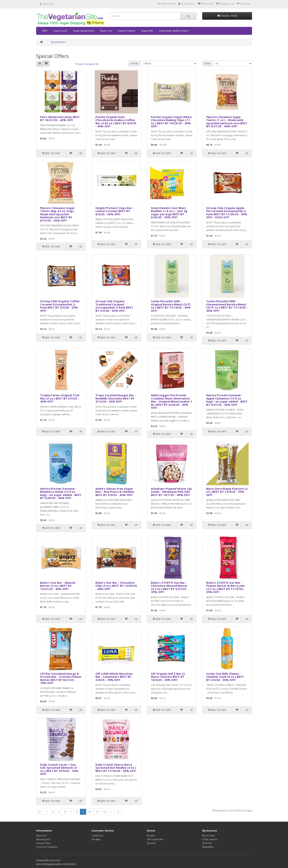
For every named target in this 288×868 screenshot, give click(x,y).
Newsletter (208, 847)
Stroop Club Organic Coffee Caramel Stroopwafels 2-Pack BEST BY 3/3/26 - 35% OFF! (60, 306)
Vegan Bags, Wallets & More (174, 31)
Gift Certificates (155, 839)
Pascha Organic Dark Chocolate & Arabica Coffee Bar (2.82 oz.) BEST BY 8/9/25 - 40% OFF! (116, 122)
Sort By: (135, 63)
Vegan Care (106, 31)
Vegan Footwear (126, 31)
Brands (151, 836)
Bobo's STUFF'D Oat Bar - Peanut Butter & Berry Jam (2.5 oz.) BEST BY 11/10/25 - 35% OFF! (226, 587)
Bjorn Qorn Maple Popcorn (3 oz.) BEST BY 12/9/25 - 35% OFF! (227, 492)
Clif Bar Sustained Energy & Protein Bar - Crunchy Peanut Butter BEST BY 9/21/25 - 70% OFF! (61, 678)
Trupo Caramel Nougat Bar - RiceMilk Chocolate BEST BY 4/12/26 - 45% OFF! (116, 398)
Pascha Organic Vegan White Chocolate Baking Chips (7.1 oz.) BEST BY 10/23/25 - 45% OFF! (171, 122)
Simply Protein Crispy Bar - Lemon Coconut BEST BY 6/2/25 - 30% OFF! (115, 211)
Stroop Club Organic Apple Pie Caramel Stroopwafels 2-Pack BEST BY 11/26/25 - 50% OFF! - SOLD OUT (227, 213)
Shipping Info (43, 839)
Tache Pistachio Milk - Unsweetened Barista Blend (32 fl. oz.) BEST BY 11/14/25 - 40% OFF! (227, 306)
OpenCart (55, 860)
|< (40, 812)
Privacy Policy (43, 843)
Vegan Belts (147, 31)
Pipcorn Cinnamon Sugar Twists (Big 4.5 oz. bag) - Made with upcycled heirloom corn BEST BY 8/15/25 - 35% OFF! (58, 214)
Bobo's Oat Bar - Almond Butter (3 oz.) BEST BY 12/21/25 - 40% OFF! (58, 586)
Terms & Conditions (47, 847)
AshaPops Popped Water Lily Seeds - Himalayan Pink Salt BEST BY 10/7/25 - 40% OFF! (171, 492)
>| (118, 812)
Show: (207, 63)
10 (90, 812)
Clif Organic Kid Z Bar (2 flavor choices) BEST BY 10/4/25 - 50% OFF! (168, 677)
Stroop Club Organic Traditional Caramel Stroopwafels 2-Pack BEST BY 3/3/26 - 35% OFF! (114, 306)
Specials (151, 843)
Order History (210, 839)
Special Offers (58, 42)
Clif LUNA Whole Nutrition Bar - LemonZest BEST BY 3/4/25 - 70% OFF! (114, 677)
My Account (208, 836)
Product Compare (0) (87, 64)
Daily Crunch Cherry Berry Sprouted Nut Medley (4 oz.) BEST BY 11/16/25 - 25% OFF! (116, 768)
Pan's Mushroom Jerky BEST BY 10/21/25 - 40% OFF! (60, 119)
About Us (41, 836)
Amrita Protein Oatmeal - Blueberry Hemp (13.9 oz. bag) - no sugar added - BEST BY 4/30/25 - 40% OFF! (61, 493)
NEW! (45, 31)
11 (97, 812)
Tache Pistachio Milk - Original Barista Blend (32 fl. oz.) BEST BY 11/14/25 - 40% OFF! (171, 306)
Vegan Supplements (84, 31)
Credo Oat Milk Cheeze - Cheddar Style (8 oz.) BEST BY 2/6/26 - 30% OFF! (225, 677)
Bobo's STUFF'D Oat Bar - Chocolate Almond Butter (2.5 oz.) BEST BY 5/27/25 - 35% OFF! (169, 587)
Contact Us (97, 836)
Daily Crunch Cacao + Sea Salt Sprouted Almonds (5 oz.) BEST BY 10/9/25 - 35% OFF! (59, 769)
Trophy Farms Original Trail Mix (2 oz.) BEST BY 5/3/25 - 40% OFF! (60, 398)
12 (105, 812)
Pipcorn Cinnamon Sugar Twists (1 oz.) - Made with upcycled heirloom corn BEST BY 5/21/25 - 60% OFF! (227, 122)
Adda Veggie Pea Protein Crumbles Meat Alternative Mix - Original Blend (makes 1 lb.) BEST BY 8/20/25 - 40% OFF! (172, 401)
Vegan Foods (60, 31)
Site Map (96, 839)
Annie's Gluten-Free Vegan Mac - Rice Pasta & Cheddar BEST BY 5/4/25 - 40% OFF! (115, 492)
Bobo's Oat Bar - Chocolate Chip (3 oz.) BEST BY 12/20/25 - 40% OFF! (116, 586)
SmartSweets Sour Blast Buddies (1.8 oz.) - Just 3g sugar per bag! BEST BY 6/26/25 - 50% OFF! (169, 213)
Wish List (207, 843)
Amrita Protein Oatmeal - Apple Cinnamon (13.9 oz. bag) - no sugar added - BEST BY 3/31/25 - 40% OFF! (227, 400)
